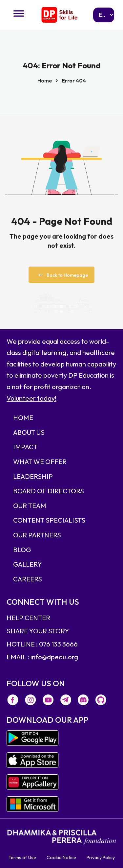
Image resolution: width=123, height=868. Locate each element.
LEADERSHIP (33, 476)
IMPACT (25, 447)
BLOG (22, 550)
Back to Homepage (61, 275)
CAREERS (28, 579)
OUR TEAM (30, 506)
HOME (23, 418)
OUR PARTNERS (37, 535)
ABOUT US (29, 432)
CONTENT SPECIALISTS (49, 520)
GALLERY (28, 564)
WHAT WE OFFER (40, 462)
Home (45, 81)
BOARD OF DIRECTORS (49, 491)
